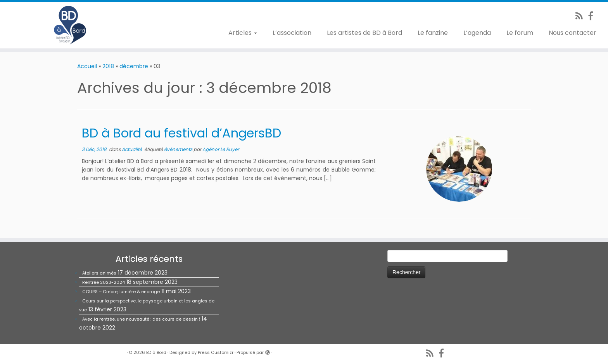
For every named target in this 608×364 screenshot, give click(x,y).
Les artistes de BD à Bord (364, 33)
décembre (134, 66)
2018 (108, 66)
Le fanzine (433, 33)
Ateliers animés (99, 273)
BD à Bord (156, 352)
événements (179, 149)
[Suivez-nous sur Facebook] (593, 16)
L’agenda (477, 33)
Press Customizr (216, 352)
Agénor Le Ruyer (221, 149)
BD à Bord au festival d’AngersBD (181, 133)
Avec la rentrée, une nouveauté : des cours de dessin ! (141, 319)
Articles (243, 33)
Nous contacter (573, 33)
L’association (292, 33)
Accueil (87, 66)
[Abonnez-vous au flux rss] (582, 16)
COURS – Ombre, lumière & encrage (121, 292)
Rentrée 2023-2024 (104, 282)
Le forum (520, 33)
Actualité (132, 149)
